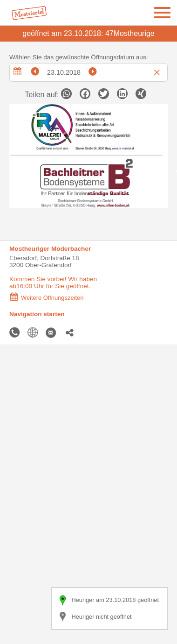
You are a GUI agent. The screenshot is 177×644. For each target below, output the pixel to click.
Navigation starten (37, 314)
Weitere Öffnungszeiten (46, 298)
